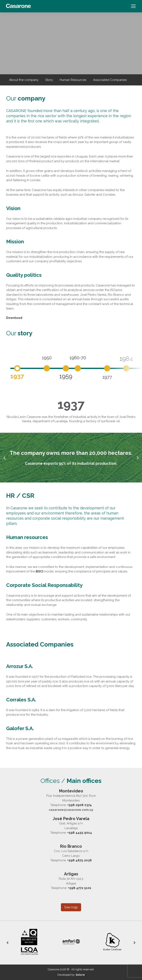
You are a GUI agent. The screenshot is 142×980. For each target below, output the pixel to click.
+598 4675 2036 (80, 860)
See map (71, 907)
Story (49, 80)
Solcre (80, 975)
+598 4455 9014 (80, 833)
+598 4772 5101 (80, 888)
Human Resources (73, 80)
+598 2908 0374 (80, 805)
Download (14, 318)
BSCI (40, 571)
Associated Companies (110, 80)
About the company (24, 80)
